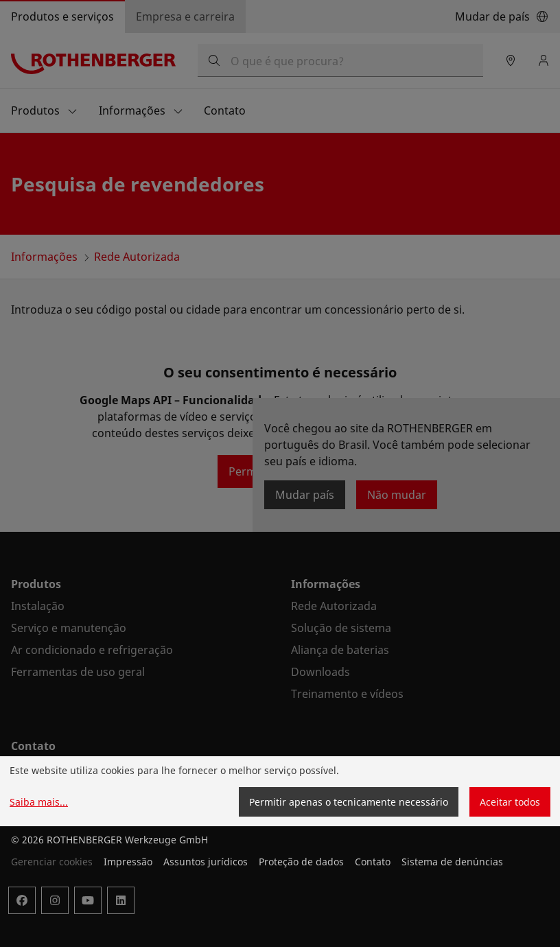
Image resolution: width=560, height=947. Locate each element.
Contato (373, 862)
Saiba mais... (39, 802)
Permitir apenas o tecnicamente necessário (349, 802)
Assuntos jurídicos (206, 862)
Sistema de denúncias (452, 862)
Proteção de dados (301, 862)
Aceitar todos (510, 802)
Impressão (128, 862)
